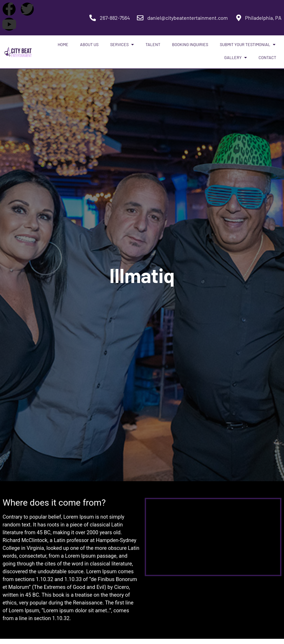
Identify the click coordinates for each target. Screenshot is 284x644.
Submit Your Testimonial (248, 44)
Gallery (236, 57)
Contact (267, 57)
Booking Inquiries (190, 44)
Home (63, 44)
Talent (153, 44)
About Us (89, 44)
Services (122, 44)
